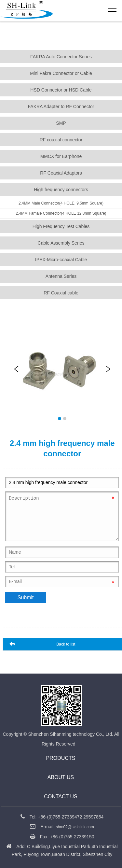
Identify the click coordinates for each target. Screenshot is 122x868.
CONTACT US (61, 797)
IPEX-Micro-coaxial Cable (61, 260)
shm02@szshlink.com (75, 827)
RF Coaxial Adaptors (61, 173)
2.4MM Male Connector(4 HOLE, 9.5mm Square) (61, 203)
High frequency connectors (61, 190)
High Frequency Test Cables (61, 226)
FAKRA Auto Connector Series (61, 57)
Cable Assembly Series (61, 243)
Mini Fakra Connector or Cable (61, 73)
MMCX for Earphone (61, 156)
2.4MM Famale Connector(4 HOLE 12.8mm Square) (61, 213)
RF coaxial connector (61, 140)
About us (61, 777)
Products (61, 758)
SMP (61, 123)
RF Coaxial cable (61, 293)
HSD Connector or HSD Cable (61, 90)
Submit (26, 598)
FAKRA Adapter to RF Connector (61, 107)
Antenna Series (61, 276)
